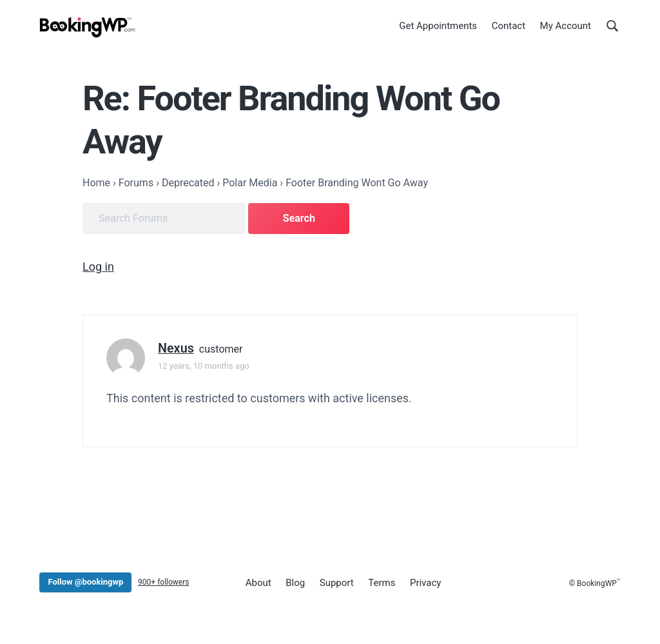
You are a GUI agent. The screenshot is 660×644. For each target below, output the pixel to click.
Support (337, 583)
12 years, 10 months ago (204, 366)
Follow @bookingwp (85, 582)
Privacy (425, 583)
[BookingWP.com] (88, 27)
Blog (295, 583)
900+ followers (163, 582)
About (258, 583)
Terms (382, 583)
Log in (98, 267)
